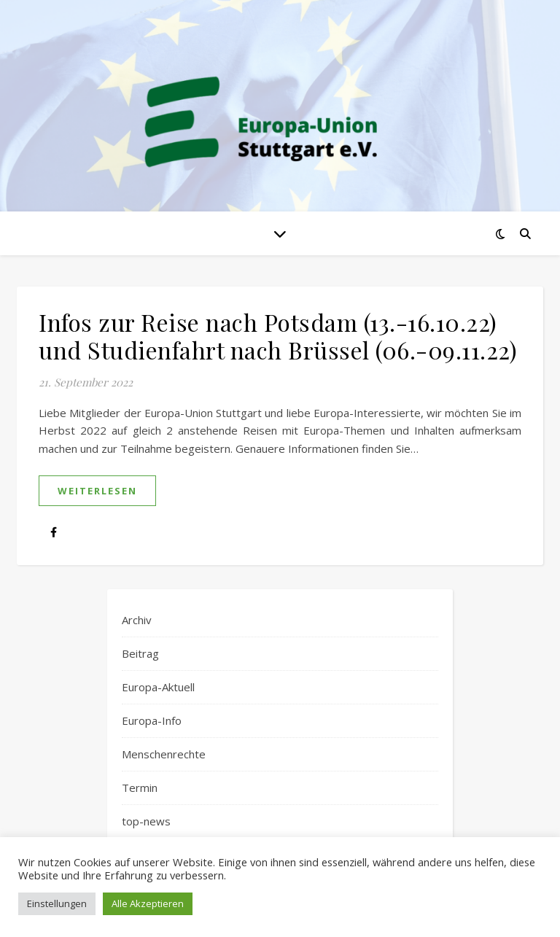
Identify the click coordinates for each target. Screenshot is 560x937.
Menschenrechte (164, 754)
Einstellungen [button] (57, 903)
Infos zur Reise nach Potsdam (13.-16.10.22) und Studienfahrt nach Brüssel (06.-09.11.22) (278, 336)
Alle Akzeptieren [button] (148, 903)
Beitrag (140, 653)
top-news (146, 821)
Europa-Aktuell (158, 687)
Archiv (137, 620)
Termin (140, 788)
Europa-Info (152, 720)
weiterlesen (97, 491)
